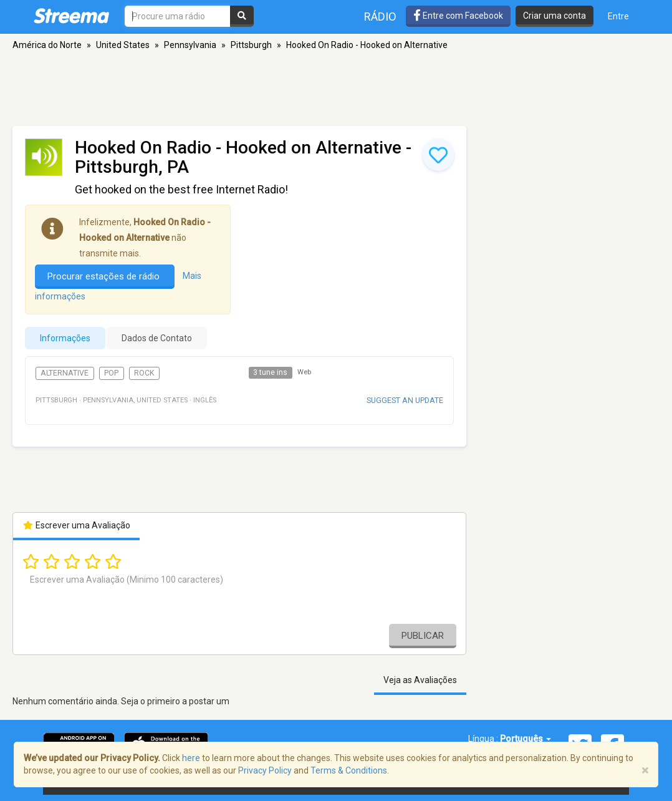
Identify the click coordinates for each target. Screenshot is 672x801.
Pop (111, 373)
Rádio (380, 17)
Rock (144, 373)
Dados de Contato (157, 338)
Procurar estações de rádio (105, 276)
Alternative (65, 373)
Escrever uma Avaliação (76, 525)
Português (526, 739)
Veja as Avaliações (420, 680)
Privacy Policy (265, 770)
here (191, 758)
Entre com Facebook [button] (458, 16)
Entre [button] (618, 16)
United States (123, 45)
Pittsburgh (251, 45)
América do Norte (47, 45)
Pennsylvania (190, 45)
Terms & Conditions (349, 770)
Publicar (423, 636)
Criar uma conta (554, 16)
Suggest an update (405, 400)
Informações (65, 338)
